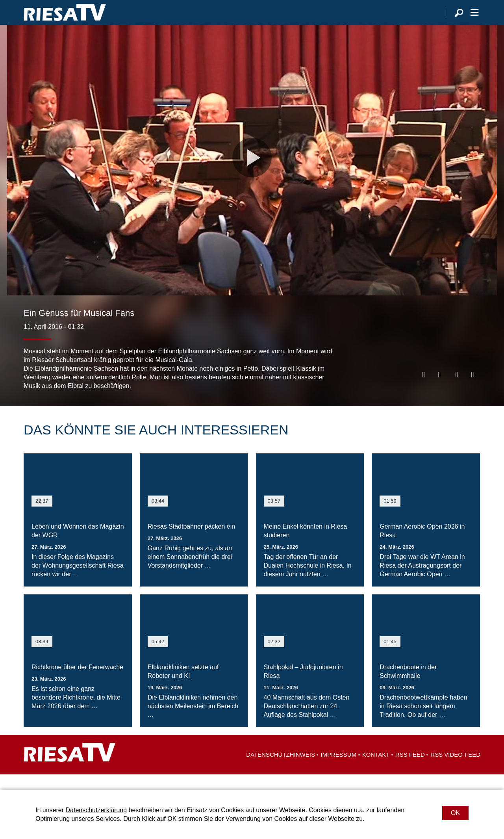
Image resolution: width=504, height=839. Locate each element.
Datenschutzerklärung (96, 810)
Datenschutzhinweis (281, 770)
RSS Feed (410, 770)
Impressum (338, 770)
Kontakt (376, 770)
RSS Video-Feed (455, 770)
